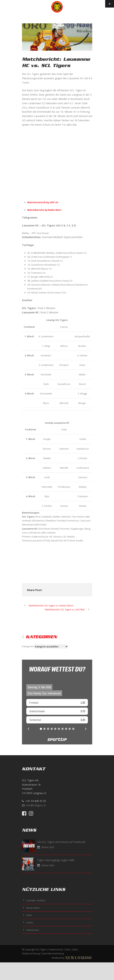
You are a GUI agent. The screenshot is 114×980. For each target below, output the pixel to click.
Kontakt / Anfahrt (36, 900)
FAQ (68, 949)
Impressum (33, 930)
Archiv (30, 923)
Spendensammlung (53, 953)
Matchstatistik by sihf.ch (43, 202)
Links (29, 915)
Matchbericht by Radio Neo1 (44, 210)
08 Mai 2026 (48, 847)
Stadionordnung (31, 953)
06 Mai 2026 (48, 865)
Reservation (33, 908)
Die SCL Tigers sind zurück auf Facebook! (61, 842)
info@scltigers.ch (36, 805)
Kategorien (28, 646)
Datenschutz (56, 949)
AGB (74, 949)
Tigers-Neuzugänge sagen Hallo (56, 860)
